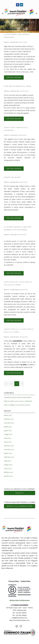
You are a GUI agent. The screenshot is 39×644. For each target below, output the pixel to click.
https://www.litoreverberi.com (19, 620)
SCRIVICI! (19, 493)
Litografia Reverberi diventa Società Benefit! (18, 397)
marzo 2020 (8, 469)
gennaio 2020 (8, 476)
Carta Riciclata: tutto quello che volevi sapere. (18, 283)
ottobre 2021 (8, 427)
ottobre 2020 (8, 453)
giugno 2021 (8, 431)
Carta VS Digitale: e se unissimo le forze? (17, 405)
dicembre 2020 (9, 446)
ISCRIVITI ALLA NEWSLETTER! (19, 506)
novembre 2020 (9, 450)
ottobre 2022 (8, 415)
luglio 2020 (8, 461)
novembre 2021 (9, 423)
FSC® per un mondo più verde (18, 86)
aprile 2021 (7, 438)
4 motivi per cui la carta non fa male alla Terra (19, 331)
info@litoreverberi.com (20, 618)
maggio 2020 (8, 465)
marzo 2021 (8, 442)
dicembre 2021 (9, 419)
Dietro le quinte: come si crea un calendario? (18, 401)
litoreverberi (24, 42)
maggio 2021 (8, 434)
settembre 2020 (9, 457)
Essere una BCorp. (12, 177)
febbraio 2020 (8, 472)
